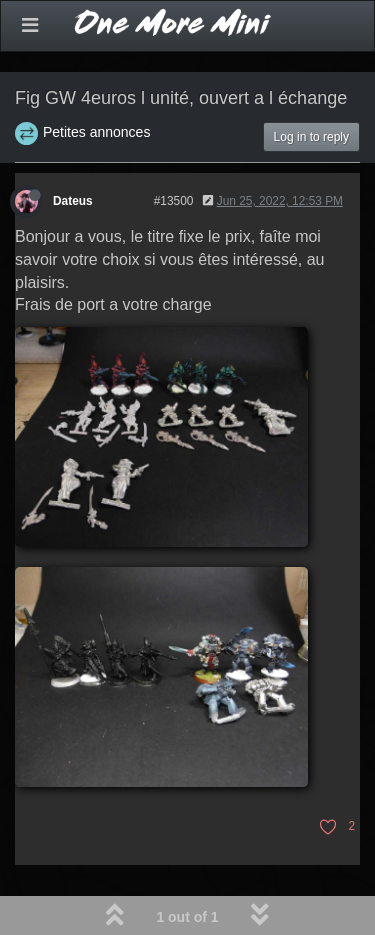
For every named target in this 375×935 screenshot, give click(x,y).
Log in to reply (311, 137)
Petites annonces (96, 132)
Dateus (73, 201)
